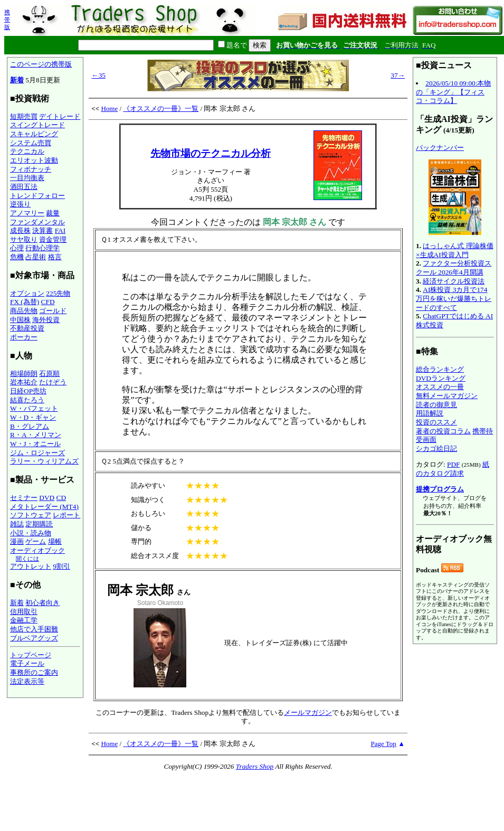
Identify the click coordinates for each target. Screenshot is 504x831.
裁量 (53, 213)
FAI (60, 230)
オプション (27, 293)
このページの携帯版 (41, 64)
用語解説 (430, 413)
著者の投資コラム (443, 431)
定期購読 (39, 524)
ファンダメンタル (37, 222)
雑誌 (17, 524)
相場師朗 (24, 374)
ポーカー (24, 337)
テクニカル (27, 151)
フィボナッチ (31, 169)
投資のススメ (436, 422)
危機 (17, 257)
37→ (398, 75)
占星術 (36, 257)
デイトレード (60, 116)
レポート (66, 515)
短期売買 (24, 116)
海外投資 (46, 320)
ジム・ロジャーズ (37, 453)
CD (61, 498)
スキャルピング (34, 134)
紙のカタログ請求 (453, 469)
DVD (47, 498)
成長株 (20, 230)
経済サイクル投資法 (454, 281)
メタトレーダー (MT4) (44, 507)
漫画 (17, 541)
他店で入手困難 (34, 629)
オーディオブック (37, 550)
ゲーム (36, 541)
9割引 (61, 566)
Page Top (384, 744)
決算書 (42, 230)
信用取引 (24, 612)
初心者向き (42, 603)
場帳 (55, 541)
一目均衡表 (27, 178)
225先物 (58, 293)
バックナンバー (440, 148)
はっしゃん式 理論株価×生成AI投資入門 (455, 250)
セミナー (24, 498)
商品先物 (24, 311)
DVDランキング (441, 378)
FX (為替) (25, 302)
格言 (55, 257)
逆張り (20, 204)
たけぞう (53, 382)
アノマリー (27, 213)
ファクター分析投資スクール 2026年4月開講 (454, 268)
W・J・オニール (35, 444)
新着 (17, 80)
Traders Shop (255, 766)
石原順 (49, 374)
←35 (98, 75)
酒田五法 (24, 187)
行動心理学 (42, 248)
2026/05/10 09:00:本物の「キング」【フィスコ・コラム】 (453, 92)
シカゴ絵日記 (436, 448)
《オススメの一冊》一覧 (161, 108)
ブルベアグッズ (34, 638)
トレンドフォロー (37, 196)
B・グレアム (30, 426)
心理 (17, 248)
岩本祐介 (24, 382)
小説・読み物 (31, 533)
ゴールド (53, 311)
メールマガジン (308, 712)
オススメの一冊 (440, 387)
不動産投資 (27, 328)
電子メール (27, 663)
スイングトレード (37, 125)
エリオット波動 (34, 160)
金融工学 (24, 620)
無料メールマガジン (447, 396)
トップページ (31, 655)
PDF (453, 464)
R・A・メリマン (36, 435)
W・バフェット (34, 408)
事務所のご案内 (34, 672)
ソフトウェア (31, 515)
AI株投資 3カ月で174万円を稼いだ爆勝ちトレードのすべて (454, 298)
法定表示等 (27, 681)
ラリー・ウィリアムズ (44, 461)
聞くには (27, 559)
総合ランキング (440, 369)
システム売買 (31, 143)
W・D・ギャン (33, 417)
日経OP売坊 (28, 391)
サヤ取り (24, 239)
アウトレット (31, 566)
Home (109, 108)
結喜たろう (27, 400)
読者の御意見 (436, 405)
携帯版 (7, 20)
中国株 (20, 320)
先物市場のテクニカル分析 (211, 153)
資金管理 (53, 239)
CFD (48, 302)
